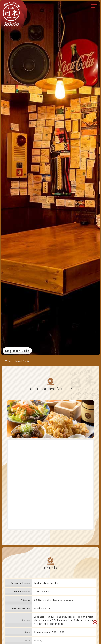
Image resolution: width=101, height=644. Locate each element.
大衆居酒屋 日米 (12, 14)
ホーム (8, 361)
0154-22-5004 (42, 591)
